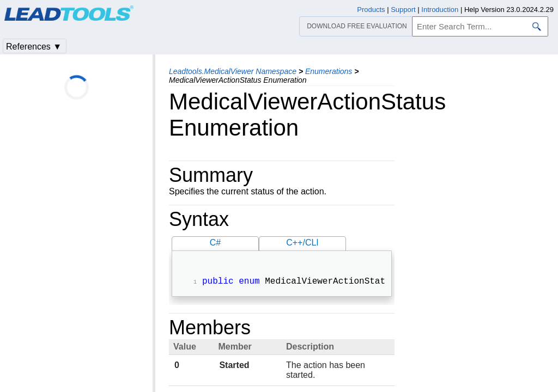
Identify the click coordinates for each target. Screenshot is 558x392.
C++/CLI (302, 243)
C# (215, 243)
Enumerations (329, 71)
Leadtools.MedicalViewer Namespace (233, 71)
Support (403, 10)
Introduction (440, 10)
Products (371, 10)
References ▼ (34, 47)
